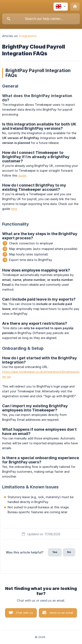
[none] (61, 7)
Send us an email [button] (61, 613)
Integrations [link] (28, 36)
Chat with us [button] (24, 613)
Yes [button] (55, 552)
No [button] (69, 552)
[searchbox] (41, 19)
